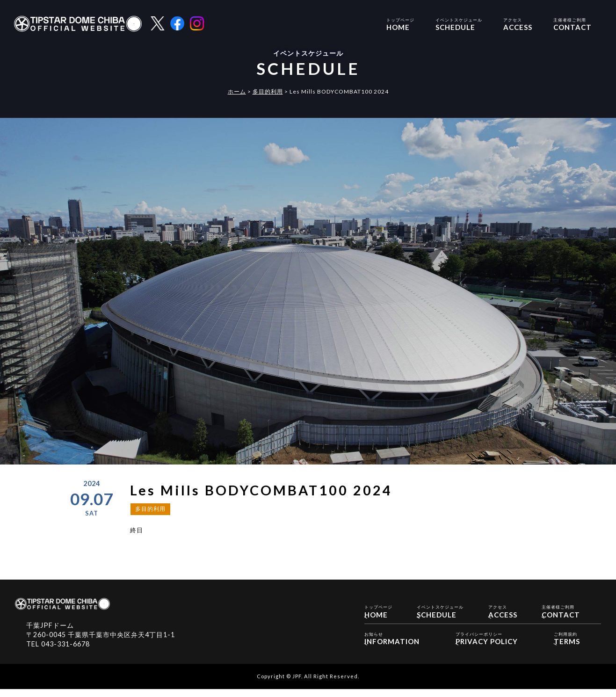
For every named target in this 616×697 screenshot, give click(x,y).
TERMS (567, 644)
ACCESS (518, 24)
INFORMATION (392, 644)
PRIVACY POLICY (487, 644)
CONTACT (573, 24)
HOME (400, 24)
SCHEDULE (459, 24)
